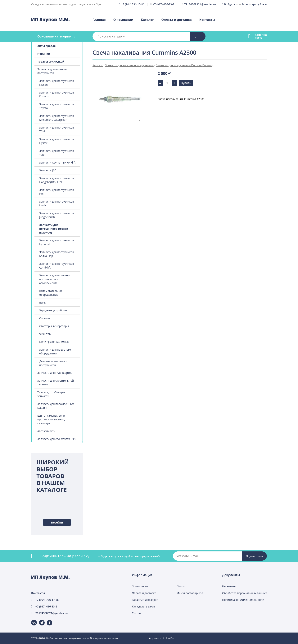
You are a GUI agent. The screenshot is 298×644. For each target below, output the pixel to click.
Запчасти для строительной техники (56, 382)
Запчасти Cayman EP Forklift (57, 162)
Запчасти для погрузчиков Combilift (57, 266)
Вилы (43, 302)
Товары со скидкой (51, 61)
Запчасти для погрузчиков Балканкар (57, 254)
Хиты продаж (47, 46)
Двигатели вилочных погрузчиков (53, 363)
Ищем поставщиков (190, 593)
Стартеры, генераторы (54, 326)
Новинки (44, 54)
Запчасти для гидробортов (55, 373)
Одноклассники (47, 620)
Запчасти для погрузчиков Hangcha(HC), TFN (57, 180)
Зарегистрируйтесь (254, 4)
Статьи (136, 613)
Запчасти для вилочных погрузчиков (53, 71)
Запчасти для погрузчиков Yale (57, 153)
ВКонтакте (32, 620)
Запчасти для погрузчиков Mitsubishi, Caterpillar (57, 118)
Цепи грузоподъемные (54, 342)
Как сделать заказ (143, 606)
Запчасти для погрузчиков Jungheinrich (57, 215)
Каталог (147, 20)
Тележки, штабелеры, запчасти (51, 394)
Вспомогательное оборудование (51, 293)
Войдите (230, 4)
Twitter (39, 620)
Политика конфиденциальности (243, 600)
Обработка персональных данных (244, 593)
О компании (123, 20)
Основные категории (54, 36)
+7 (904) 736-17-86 (133, 4)
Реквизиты (229, 586)
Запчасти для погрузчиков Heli (57, 192)
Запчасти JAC (48, 170)
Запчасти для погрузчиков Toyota (57, 106)
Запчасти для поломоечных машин (56, 406)
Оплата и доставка (177, 20)
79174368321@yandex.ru (200, 4)
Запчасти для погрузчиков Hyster (57, 141)
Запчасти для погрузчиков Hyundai (57, 242)
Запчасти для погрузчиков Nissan (57, 83)
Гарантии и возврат (145, 600)
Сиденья (45, 318)
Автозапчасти (46, 431)
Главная (99, 20)
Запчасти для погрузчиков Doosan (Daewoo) (54, 229)
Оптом (181, 586)
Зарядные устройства (53, 310)
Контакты (207, 20)
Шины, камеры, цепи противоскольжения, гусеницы (51, 419)
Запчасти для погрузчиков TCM (57, 129)
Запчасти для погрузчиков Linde (57, 203)
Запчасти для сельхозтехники (57, 439)
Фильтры (45, 334)
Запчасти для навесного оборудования (55, 351)
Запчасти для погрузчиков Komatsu (57, 94)
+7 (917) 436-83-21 (164, 4)
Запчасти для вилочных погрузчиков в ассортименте (55, 279)
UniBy (170, 638)
